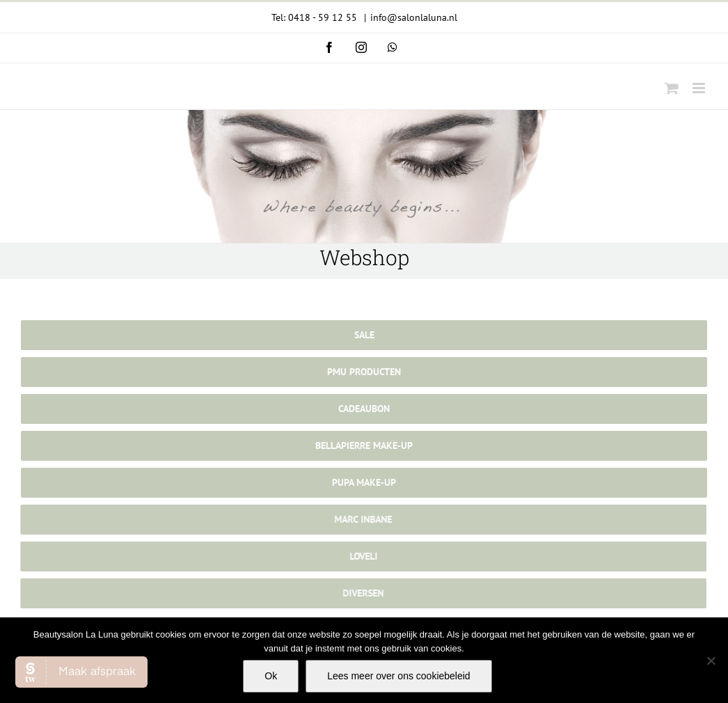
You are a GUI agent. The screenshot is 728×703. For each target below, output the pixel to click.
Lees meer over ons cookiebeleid (398, 676)
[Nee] (711, 661)
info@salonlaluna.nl (414, 17)
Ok (271, 676)
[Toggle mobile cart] (672, 88)
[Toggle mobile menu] (700, 88)
